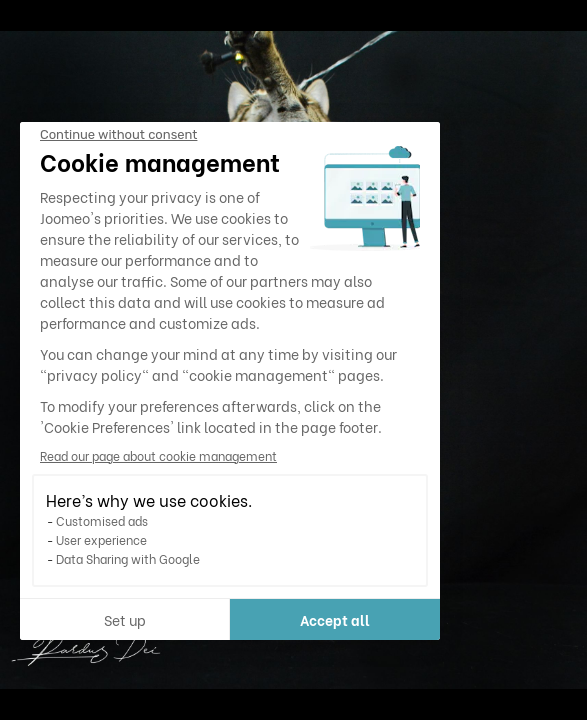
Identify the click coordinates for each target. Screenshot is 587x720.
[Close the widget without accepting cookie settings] (118, 135)
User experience (101, 539)
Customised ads (102, 520)
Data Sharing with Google (128, 558)
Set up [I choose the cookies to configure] (125, 619)
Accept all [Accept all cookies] (335, 619)
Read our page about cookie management (158, 455)
